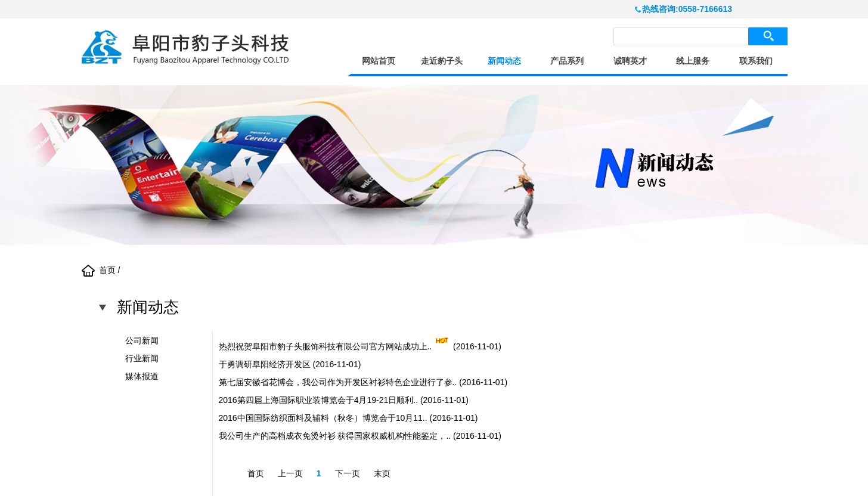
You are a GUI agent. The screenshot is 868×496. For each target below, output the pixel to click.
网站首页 (379, 61)
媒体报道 (142, 376)
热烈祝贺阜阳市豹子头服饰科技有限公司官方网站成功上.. (325, 346)
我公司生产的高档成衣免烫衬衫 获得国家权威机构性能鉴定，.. (335, 436)
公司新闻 (142, 340)
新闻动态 (504, 61)
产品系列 (567, 61)
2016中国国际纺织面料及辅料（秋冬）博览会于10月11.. (323, 418)
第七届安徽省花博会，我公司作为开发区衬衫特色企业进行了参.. (338, 382)
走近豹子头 (442, 61)
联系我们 (756, 61)
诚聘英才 (630, 61)
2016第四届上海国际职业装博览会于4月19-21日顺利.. (319, 400)
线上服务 (693, 61)
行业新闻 (142, 358)
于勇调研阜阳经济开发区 (265, 364)
